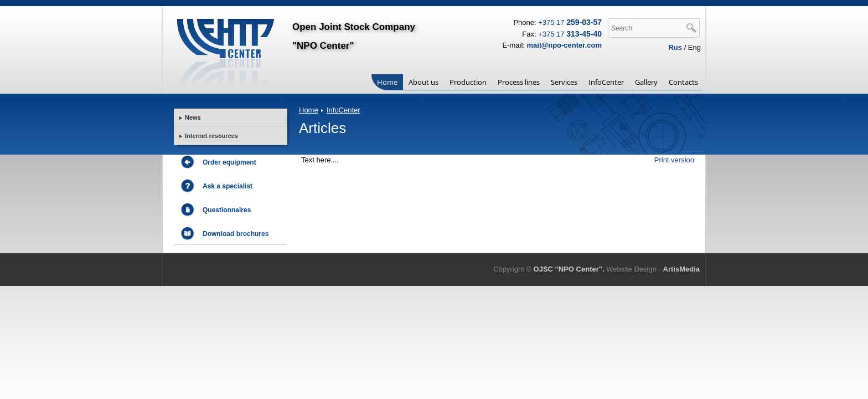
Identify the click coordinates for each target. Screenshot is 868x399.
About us (423, 82)
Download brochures (236, 240)
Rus (675, 47)
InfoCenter (606, 82)
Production (468, 82)
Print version (674, 160)
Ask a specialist (228, 192)
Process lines (519, 82)
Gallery (646, 82)
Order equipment (229, 168)
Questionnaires (227, 216)
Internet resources (211, 136)
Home (387, 82)
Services (564, 82)
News (193, 117)
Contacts (683, 82)
